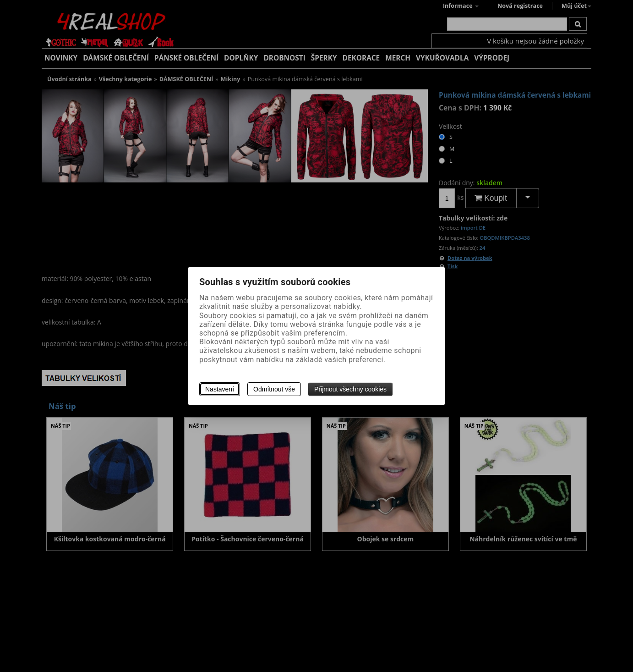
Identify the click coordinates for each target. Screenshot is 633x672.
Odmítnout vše (274, 389)
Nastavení (220, 389)
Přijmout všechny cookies (350, 389)
